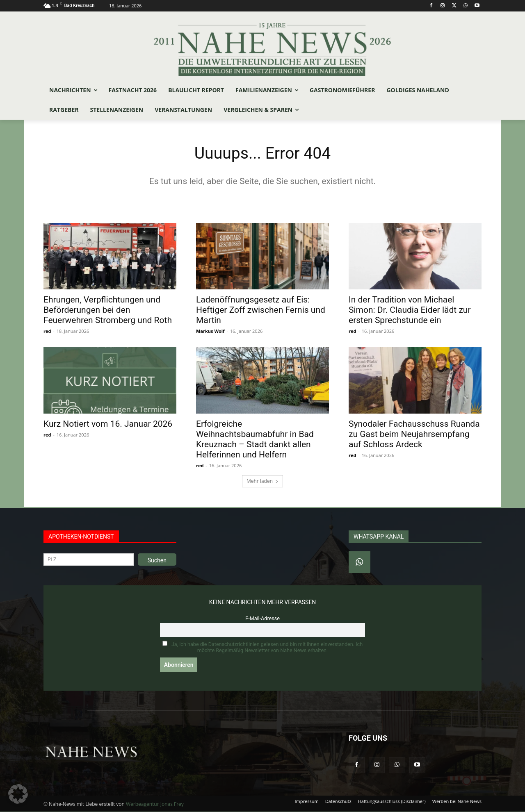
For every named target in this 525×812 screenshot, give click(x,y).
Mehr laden (262, 481)
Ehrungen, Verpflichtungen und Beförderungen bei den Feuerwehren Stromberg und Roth (108, 310)
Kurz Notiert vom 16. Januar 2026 (108, 424)
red (47, 331)
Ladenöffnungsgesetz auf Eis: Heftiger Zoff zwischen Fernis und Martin (261, 310)
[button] (18, 794)
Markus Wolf (210, 331)
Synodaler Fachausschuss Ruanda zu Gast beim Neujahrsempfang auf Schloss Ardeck (414, 434)
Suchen (157, 561)
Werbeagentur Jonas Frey (155, 804)
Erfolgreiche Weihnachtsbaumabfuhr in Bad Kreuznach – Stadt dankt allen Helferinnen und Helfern (255, 440)
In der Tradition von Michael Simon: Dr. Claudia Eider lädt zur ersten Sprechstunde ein (410, 310)
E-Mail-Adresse (262, 619)
